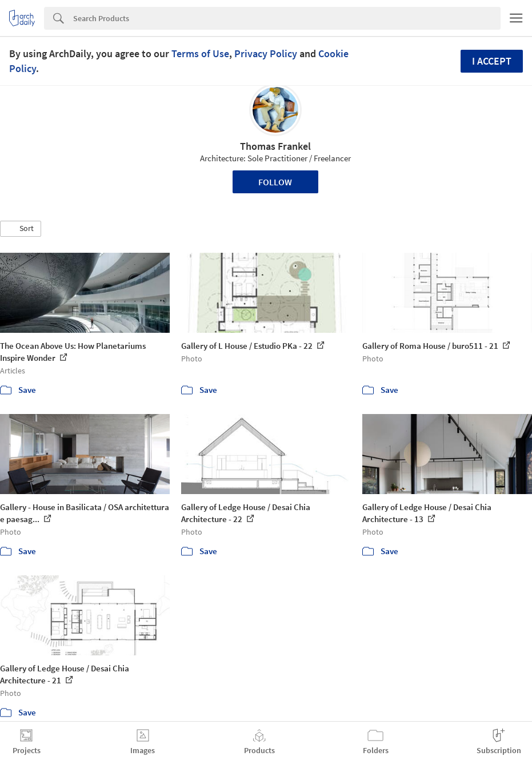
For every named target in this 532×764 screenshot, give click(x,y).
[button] (21, 229)
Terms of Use (200, 53)
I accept (492, 61)
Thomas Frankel (275, 146)
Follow (275, 182)
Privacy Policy (266, 53)
